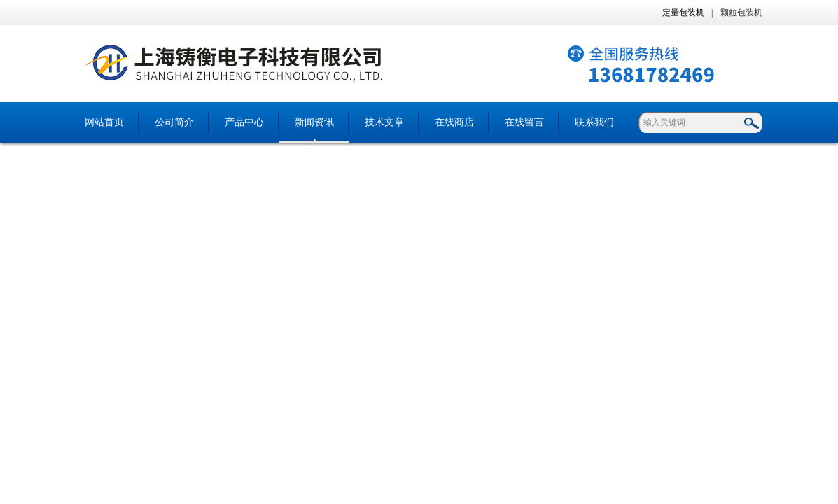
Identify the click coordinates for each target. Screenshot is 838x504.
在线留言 (524, 122)
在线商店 (454, 122)
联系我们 (594, 122)
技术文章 (384, 122)
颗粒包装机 (741, 13)
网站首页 (104, 122)
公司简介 (174, 122)
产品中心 (244, 122)
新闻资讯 (314, 122)
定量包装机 (683, 13)
